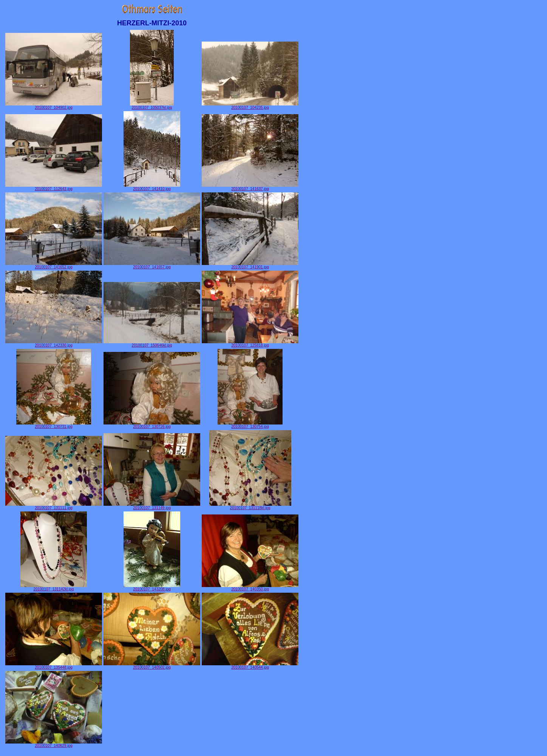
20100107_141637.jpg (250, 187)
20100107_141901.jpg (250, 265)
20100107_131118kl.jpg (250, 506)
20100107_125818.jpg (250, 344)
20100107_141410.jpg (152, 187)
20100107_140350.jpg (250, 587)
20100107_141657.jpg (152, 265)
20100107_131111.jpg (54, 506)
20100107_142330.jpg (54, 344)
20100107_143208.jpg (152, 587)
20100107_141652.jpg (54, 265)
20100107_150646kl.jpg (152, 344)
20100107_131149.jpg (152, 506)
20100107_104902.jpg (54, 106)
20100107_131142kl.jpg (54, 587)
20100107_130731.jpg (54, 425)
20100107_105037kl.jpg (152, 106)
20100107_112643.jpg (54, 187)
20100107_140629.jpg (54, 744)
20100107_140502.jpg (152, 666)
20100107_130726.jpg (152, 425)
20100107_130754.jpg (250, 425)
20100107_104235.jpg (250, 106)
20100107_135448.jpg (54, 666)
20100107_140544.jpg (250, 666)
